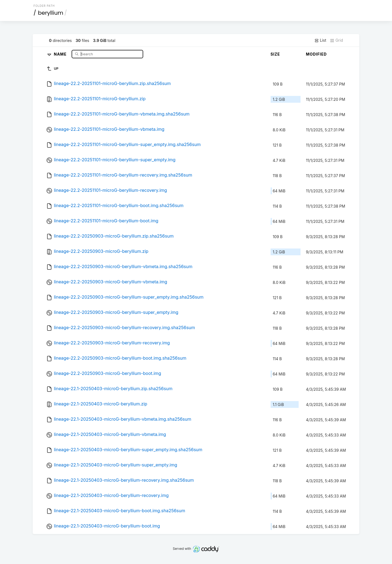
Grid (336, 40)
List (320, 40)
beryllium (51, 13)
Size (275, 54)
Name (61, 54)
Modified (316, 54)
